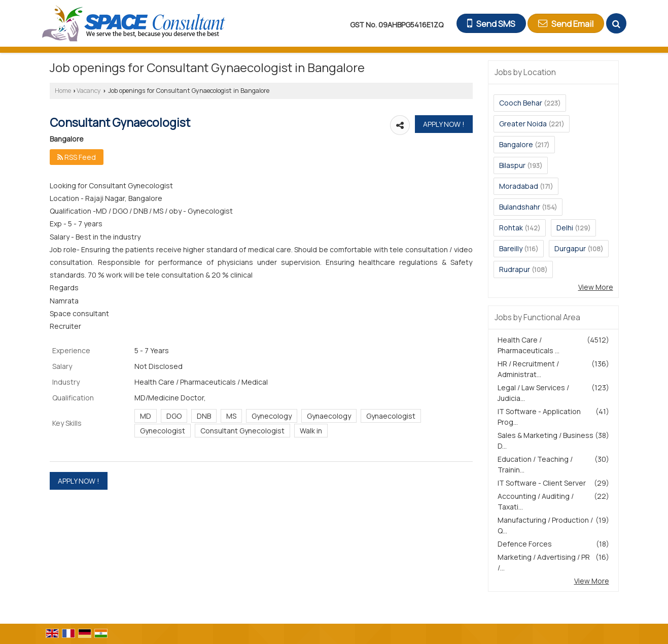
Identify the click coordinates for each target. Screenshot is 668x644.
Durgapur (570, 248)
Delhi (565, 228)
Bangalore (516, 144)
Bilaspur (512, 165)
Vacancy (89, 91)
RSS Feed (77, 157)
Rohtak (511, 228)
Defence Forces (525, 544)
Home (63, 91)
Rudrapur (515, 269)
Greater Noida (523, 124)
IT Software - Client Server (542, 483)
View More (596, 287)
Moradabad (519, 186)
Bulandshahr (520, 207)
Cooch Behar (521, 103)
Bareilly (511, 248)
